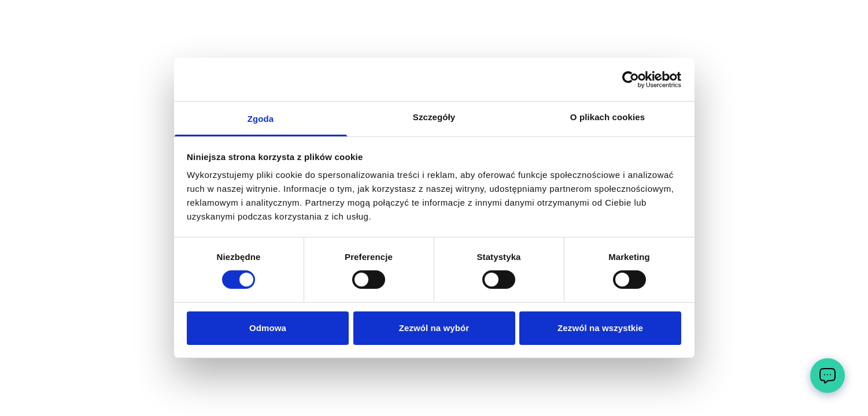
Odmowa (268, 328)
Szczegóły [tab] (434, 117)
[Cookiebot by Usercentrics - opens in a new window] (631, 79)
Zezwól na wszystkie (600, 328)
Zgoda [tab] (261, 119)
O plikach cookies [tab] (607, 117)
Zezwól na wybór (434, 328)
